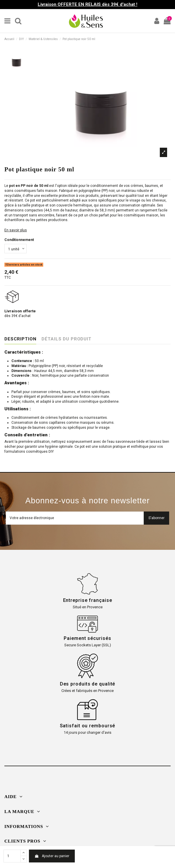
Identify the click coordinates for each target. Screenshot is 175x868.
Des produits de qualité (88, 684)
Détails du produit (66, 339)
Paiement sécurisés (87, 638)
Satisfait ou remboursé (88, 726)
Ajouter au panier (52, 856)
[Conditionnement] (15, 249)
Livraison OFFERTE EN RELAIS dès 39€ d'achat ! (87, 4)
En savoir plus (16, 230)
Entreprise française (88, 600)
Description (20, 339)
